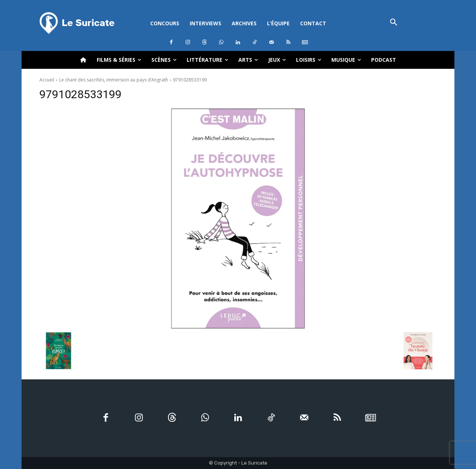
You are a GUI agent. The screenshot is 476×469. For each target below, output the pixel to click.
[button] (394, 23)
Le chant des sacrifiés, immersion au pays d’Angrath (114, 80)
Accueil (47, 80)
